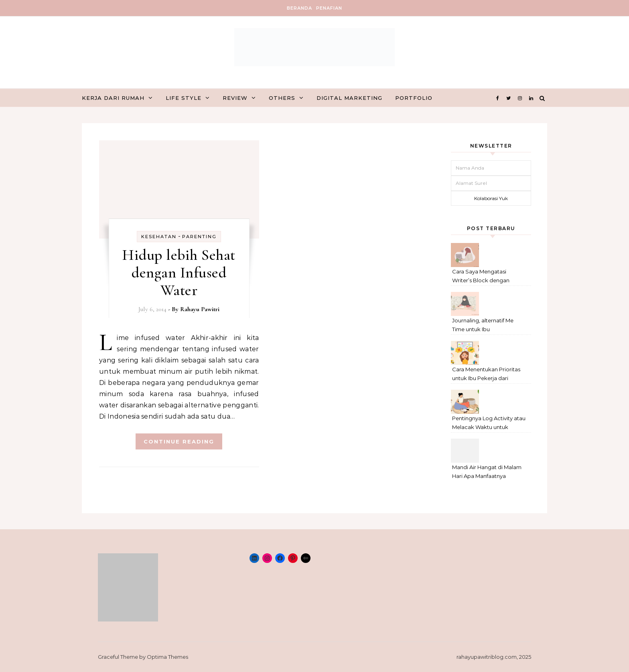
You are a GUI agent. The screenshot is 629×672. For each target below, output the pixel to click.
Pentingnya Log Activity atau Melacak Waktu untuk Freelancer (489, 424)
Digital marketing (349, 98)
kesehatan (159, 237)
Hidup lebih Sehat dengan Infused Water (179, 273)
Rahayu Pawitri (200, 309)
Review (235, 98)
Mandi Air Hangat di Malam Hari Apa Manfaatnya (487, 472)
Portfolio (414, 98)
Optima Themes (167, 657)
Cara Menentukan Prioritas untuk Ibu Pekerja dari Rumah (486, 375)
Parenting (199, 237)
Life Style (184, 98)
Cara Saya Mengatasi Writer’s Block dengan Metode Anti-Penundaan (484, 277)
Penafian (329, 8)
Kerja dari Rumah (113, 98)
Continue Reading (179, 441)
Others (282, 98)
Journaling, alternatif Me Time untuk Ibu (483, 325)
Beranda (299, 8)
